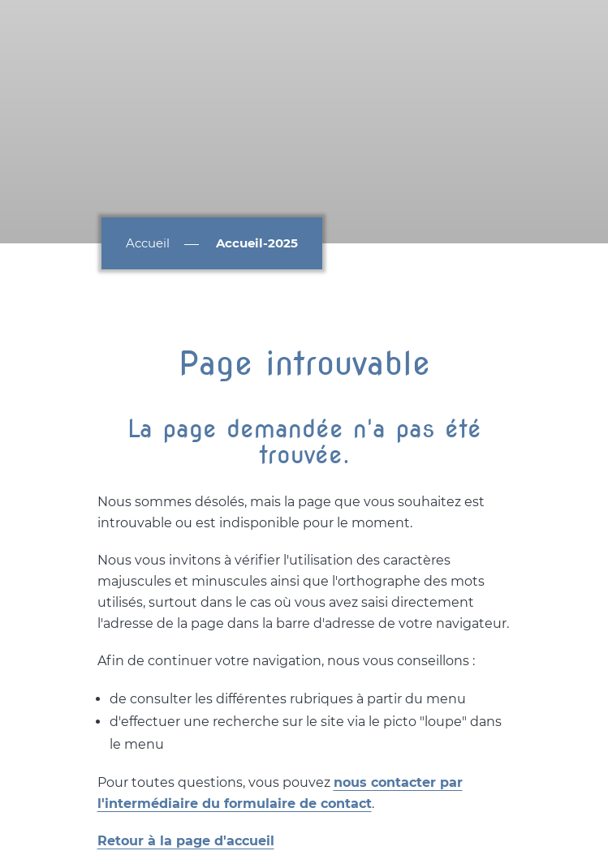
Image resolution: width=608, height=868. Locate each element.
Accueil (148, 243)
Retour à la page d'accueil (186, 841)
